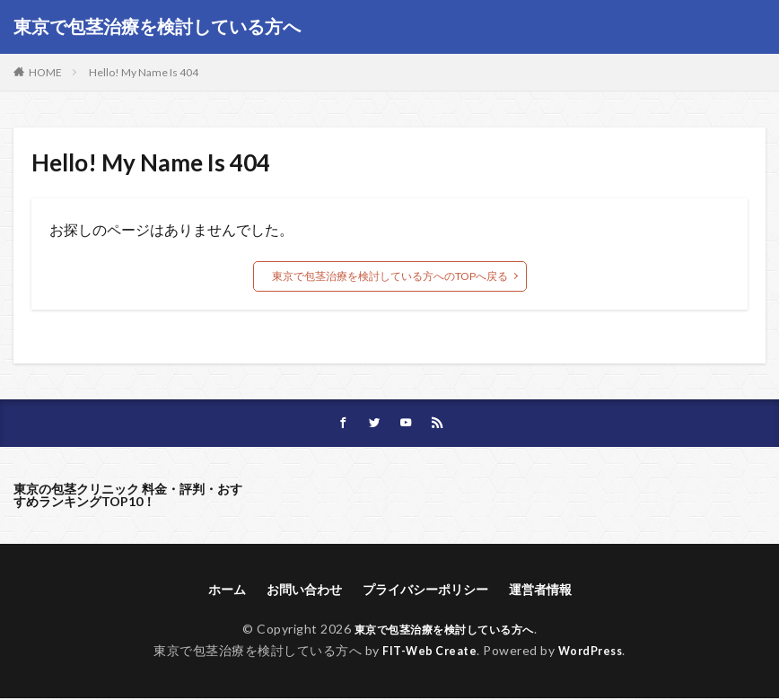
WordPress (595, 652)
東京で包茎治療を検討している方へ (157, 27)
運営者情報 (540, 591)
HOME (45, 72)
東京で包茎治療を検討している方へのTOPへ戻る (390, 276)
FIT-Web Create (426, 652)
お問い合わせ (304, 591)
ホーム (227, 591)
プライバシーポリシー (425, 591)
